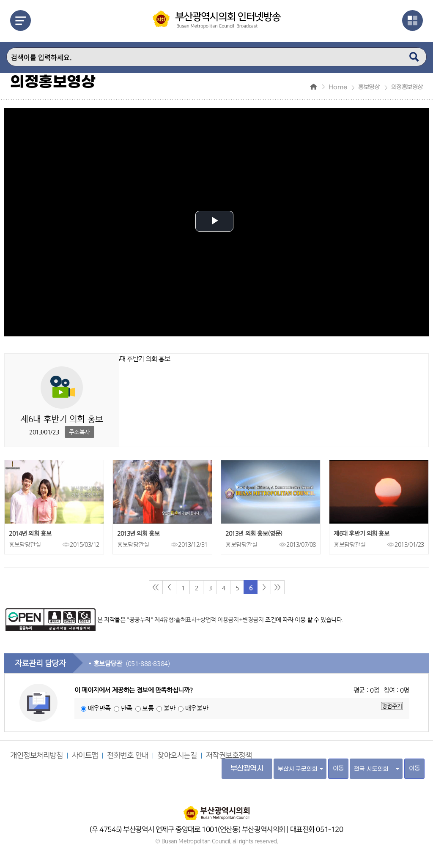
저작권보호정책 (229, 756)
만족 (127, 708)
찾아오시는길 (177, 756)
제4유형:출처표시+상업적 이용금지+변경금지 (209, 620)
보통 (148, 708)
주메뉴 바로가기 (0, 0)
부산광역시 (247, 769)
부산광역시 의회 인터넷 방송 (217, 20)
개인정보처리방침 (37, 756)
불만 (169, 708)
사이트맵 (85, 756)
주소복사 (79, 432)
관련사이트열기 (412, 20)
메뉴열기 (21, 20)
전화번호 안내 (128, 756)
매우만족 (99, 708)
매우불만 (197, 708)
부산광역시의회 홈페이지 (216, 809)
